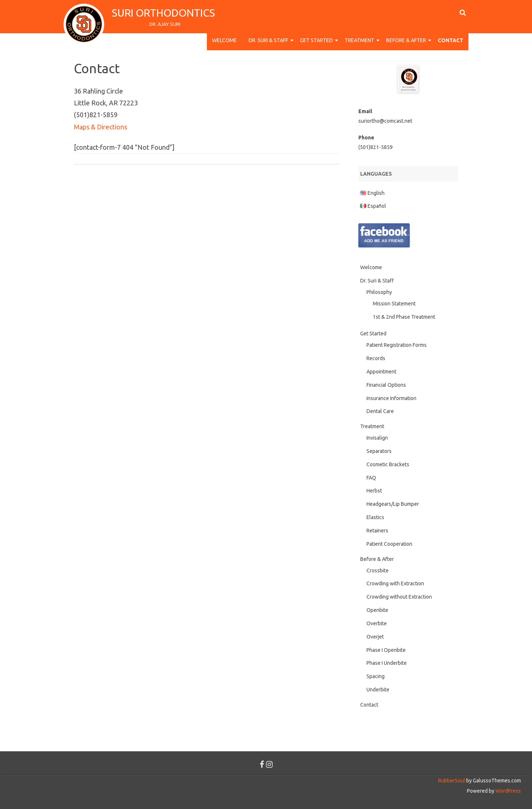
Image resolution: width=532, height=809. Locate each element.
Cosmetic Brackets (388, 464)
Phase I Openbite (386, 650)
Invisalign (377, 438)
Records (376, 358)
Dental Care (380, 411)
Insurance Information (391, 398)
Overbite (377, 623)
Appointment (381, 372)
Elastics (375, 517)
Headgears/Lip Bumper (393, 504)
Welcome (224, 40)
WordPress (508, 791)
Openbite (377, 610)
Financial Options (386, 385)
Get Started (316, 40)
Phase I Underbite (387, 663)
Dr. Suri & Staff (268, 40)
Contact (451, 40)
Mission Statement (394, 304)
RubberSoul (452, 781)
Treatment (359, 40)
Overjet (375, 637)
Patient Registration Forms (397, 345)
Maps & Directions (100, 127)
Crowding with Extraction (395, 583)
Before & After (406, 40)
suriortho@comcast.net (385, 121)
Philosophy (379, 292)
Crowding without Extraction (399, 597)
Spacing (376, 676)
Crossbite (378, 571)
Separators (379, 451)
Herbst (374, 491)
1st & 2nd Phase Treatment (404, 317)
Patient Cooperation (389, 544)
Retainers (377, 531)
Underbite (378, 690)
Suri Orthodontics (165, 13)
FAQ (371, 478)
